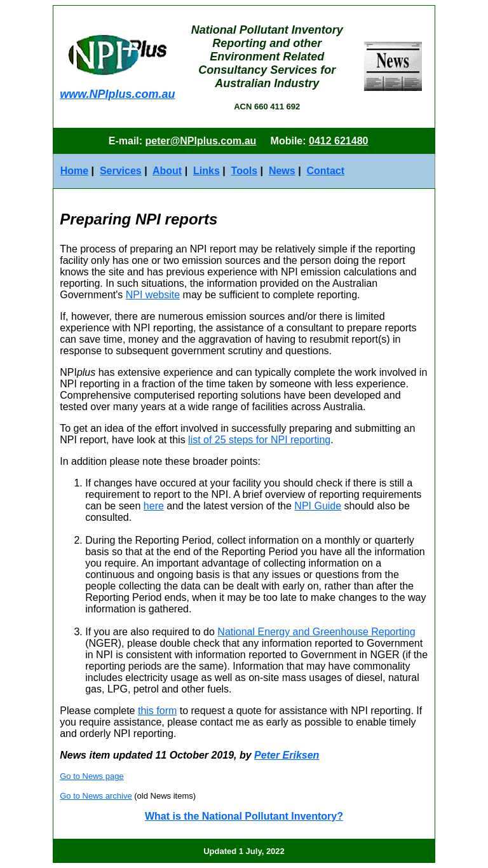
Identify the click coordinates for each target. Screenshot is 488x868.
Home (74, 171)
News (282, 171)
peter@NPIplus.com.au (201, 141)
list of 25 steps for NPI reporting (259, 440)
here (154, 506)
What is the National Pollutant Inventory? (244, 816)
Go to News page (91, 776)
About (167, 171)
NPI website (153, 295)
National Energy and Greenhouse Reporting (316, 632)
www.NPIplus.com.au (117, 94)
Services (121, 171)
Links (207, 171)
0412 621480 (338, 141)
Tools (244, 171)
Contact (326, 171)
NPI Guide (318, 506)
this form (157, 711)
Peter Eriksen (287, 755)
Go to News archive (96, 796)
